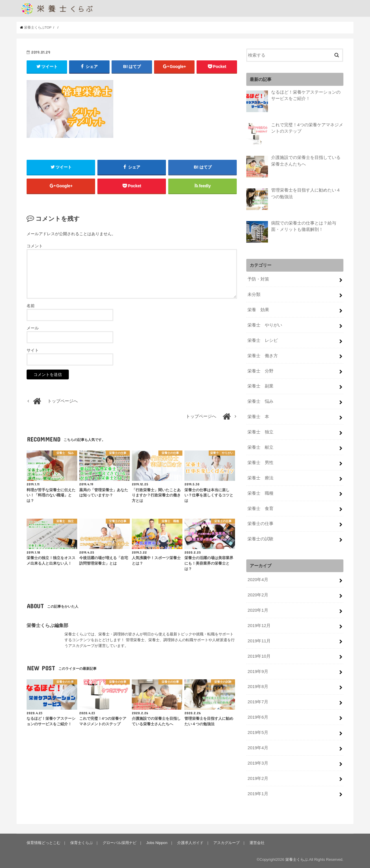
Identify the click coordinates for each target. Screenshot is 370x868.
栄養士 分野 (260, 370)
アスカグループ (226, 842)
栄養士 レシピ (263, 340)
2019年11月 (259, 640)
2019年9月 (258, 671)
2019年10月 (259, 656)
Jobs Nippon (157, 842)
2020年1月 (258, 610)
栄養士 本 (258, 416)
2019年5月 (258, 732)
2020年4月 (258, 579)
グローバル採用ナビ (120, 842)
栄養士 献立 (260, 447)
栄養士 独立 (260, 431)
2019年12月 (259, 625)
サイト (33, 350)
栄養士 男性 (260, 462)
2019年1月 (258, 793)
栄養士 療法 (260, 477)
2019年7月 (258, 702)
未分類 (254, 294)
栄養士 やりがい (265, 324)
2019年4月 (258, 747)
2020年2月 (258, 594)
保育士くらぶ (82, 842)
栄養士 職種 (260, 493)
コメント (35, 246)
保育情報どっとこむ (44, 842)
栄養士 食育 (260, 508)
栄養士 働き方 (263, 355)
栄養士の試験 (260, 539)
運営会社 (257, 842)
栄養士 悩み (260, 401)
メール (33, 328)
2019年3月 (258, 763)
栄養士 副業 (260, 386)
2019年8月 (258, 686)
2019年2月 (258, 778)
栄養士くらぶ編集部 (47, 625)
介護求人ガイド (190, 842)
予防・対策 (258, 279)
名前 (31, 306)
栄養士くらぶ (297, 859)
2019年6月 (258, 717)
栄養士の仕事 (260, 523)
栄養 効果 (258, 309)
